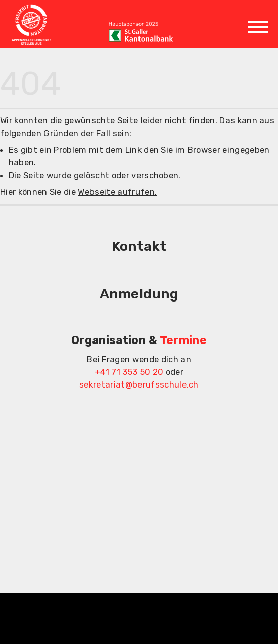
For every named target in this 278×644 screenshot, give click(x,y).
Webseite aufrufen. (117, 192)
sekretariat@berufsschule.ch (139, 384)
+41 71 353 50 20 (129, 372)
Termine (183, 340)
